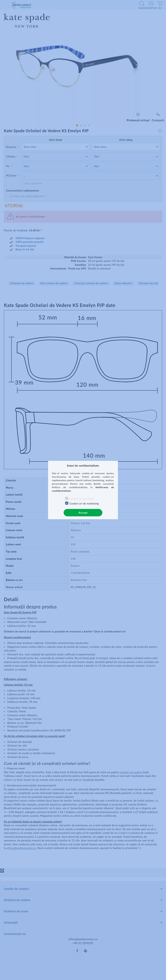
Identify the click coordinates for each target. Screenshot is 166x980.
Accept (83, 513)
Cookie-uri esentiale (82, 499)
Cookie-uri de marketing (84, 504)
